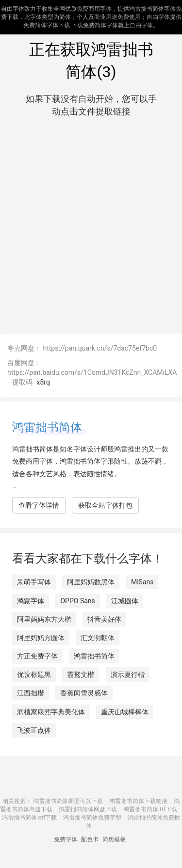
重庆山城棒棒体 (125, 712)
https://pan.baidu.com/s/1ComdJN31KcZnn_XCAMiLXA (92, 372)
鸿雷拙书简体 (47, 427)
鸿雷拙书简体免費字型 (92, 818)
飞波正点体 (34, 730)
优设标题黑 (34, 675)
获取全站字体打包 (105, 505)
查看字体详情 (39, 505)
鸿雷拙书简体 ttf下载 (150, 809)
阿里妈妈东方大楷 (44, 619)
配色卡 (90, 839)
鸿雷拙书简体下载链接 (138, 801)
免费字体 (66, 839)
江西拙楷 (31, 693)
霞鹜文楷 (81, 675)
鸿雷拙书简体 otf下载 (30, 818)
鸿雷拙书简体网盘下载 (88, 809)
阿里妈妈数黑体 (91, 582)
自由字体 (141, 25)
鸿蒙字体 (31, 601)
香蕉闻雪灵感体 (84, 693)
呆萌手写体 (34, 582)
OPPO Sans (77, 601)
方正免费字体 (37, 656)
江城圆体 (125, 601)
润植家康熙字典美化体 (51, 712)
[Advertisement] (91, 223)
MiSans (142, 582)
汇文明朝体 (98, 638)
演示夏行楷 (128, 675)
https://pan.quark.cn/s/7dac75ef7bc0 (100, 348)
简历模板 (114, 839)
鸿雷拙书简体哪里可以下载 (68, 801)
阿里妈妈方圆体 (41, 638)
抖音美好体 (104, 619)
